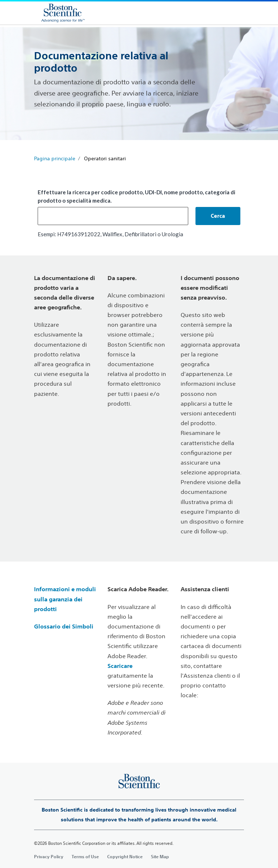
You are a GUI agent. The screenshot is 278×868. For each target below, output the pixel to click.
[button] (218, 216)
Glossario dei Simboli (64, 626)
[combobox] (113, 216)
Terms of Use (85, 856)
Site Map (160, 856)
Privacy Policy (49, 856)
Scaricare (120, 666)
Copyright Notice (125, 856)
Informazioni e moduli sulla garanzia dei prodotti (65, 599)
